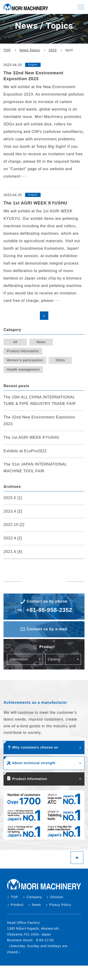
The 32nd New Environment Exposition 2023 (39, 421)
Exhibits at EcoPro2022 (25, 451)
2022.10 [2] (14, 525)
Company (34, 897)
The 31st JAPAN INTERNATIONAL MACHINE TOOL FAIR (35, 468)
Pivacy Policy (60, 905)
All (15, 342)
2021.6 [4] (13, 552)
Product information (23, 351)
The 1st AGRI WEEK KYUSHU (31, 437)
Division (57, 897)
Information (19, 659)
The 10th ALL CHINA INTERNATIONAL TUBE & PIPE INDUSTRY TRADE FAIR (40, 400)
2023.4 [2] (13, 511)
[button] (81, 7)
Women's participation (25, 360)
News (41, 342)
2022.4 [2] (13, 538)
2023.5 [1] (13, 498)
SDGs (60, 360)
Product (17, 905)
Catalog (54, 659)
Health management (23, 369)
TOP (14, 897)
